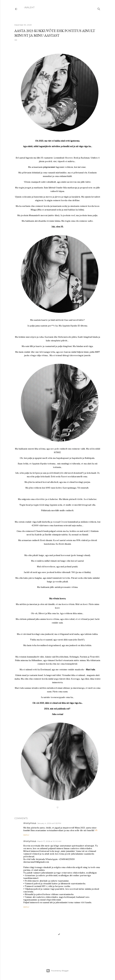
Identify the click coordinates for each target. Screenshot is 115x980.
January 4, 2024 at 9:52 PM (49, 823)
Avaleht (29, 8)
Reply (26, 835)
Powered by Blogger (57, 971)
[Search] (99, 8)
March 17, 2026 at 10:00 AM (49, 841)
